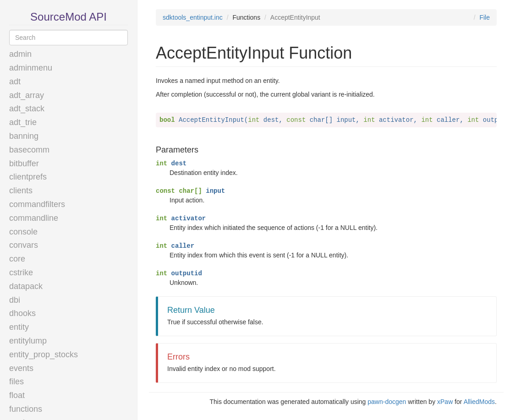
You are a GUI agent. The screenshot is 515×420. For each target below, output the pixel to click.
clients (21, 191)
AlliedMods (479, 402)
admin (20, 54)
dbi (15, 300)
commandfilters (37, 204)
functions (26, 409)
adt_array (27, 95)
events (21, 368)
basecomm (29, 150)
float (17, 395)
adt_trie (23, 122)
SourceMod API (68, 17)
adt (15, 82)
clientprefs (28, 177)
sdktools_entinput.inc (193, 17)
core (17, 259)
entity (19, 327)
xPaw (445, 402)
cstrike (21, 273)
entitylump (28, 341)
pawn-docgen (387, 402)
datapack (26, 286)
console (23, 232)
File (485, 17)
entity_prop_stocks (44, 355)
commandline (34, 218)
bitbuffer (24, 164)
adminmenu (31, 68)
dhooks (22, 313)
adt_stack (27, 109)
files (16, 382)
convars (24, 245)
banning (24, 136)
